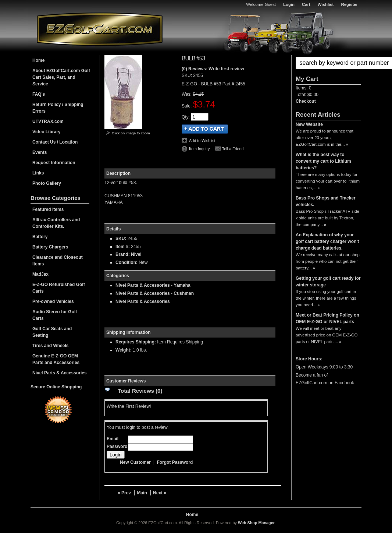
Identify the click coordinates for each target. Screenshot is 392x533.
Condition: (126, 262)
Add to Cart (205, 129)
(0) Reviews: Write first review (213, 69)
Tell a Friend (233, 149)
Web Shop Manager (256, 523)
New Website (309, 124)
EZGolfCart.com (100, 29)
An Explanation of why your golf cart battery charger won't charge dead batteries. (327, 241)
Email (113, 439)
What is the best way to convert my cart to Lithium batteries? (323, 161)
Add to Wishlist (202, 141)
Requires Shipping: (136, 342)
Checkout (306, 101)
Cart (306, 4)
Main (142, 493)
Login (289, 4)
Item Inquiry (199, 149)
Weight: (124, 350)
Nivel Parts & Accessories (143, 285)
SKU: (187, 75)
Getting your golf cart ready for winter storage (328, 282)
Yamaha (182, 285)
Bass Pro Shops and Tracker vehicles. (326, 201)
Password (117, 446)
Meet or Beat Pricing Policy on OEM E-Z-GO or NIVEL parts (327, 318)
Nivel (136, 254)
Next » (160, 493)
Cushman (184, 293)
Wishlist (326, 4)
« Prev (124, 493)
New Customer (135, 462)
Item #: (123, 247)
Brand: (123, 254)
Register (349, 4)
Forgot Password (175, 462)
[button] (328, 63)
